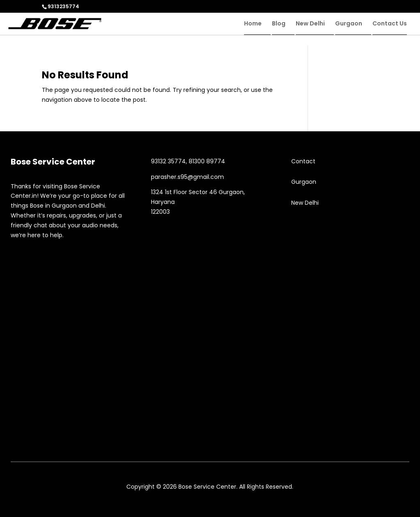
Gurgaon (349, 24)
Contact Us (390, 24)
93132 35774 (168, 161)
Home (253, 24)
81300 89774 (207, 161)
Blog (279, 24)
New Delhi (310, 24)
